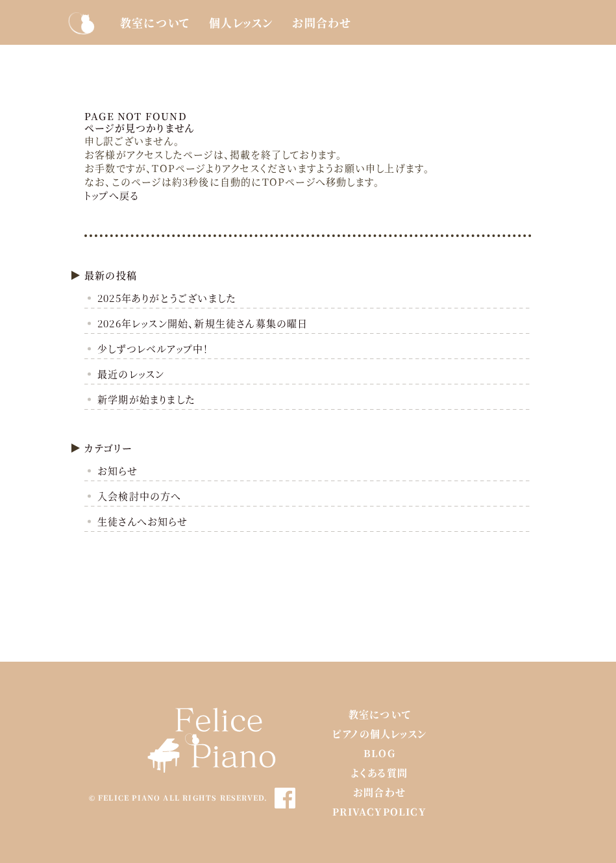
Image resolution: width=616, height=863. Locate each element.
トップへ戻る (112, 195)
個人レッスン (241, 23)
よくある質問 (379, 772)
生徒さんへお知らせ (142, 521)
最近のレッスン (131, 374)
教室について (155, 23)
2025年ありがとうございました (167, 298)
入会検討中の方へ (140, 496)
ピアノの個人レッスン (379, 733)
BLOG (379, 753)
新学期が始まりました (146, 399)
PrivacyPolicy (379, 811)
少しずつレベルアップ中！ (153, 348)
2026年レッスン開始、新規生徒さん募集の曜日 (203, 323)
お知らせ (117, 470)
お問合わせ (322, 23)
